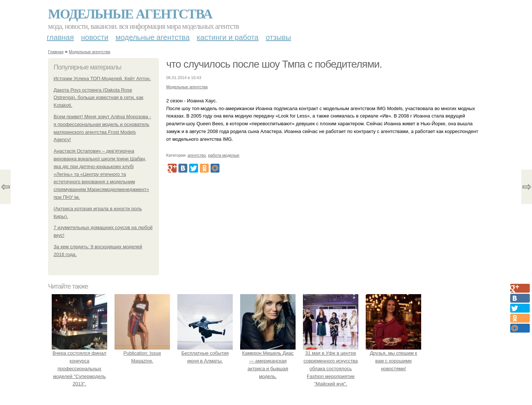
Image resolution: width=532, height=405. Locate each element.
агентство (197, 155)
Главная (60, 37)
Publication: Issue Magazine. (142, 353)
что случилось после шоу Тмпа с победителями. (274, 64)
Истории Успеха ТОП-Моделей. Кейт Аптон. (102, 79)
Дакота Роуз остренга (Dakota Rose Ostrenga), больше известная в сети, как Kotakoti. (98, 98)
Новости (95, 37)
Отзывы (278, 37)
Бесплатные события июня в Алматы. (205, 353)
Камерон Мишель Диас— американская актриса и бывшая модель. (268, 361)
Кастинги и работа (228, 37)
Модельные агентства (130, 14)
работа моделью (224, 155)
